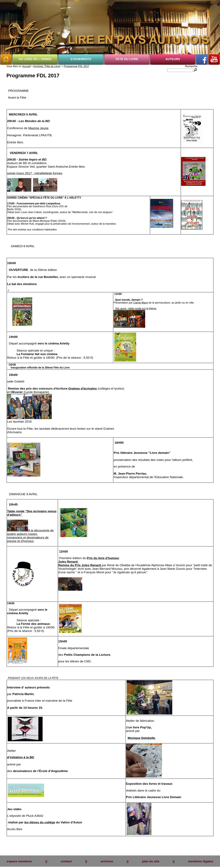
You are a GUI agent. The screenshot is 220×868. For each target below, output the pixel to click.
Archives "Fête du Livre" (47, 66)
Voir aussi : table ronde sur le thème (136, 308)
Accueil (26, 66)
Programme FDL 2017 (77, 66)
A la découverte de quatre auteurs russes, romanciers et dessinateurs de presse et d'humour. (30, 536)
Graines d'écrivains (82, 389)
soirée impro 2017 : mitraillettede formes (35, 173)
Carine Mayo (141, 303)
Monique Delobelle (141, 738)
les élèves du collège (40, 822)
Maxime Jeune (38, 128)
